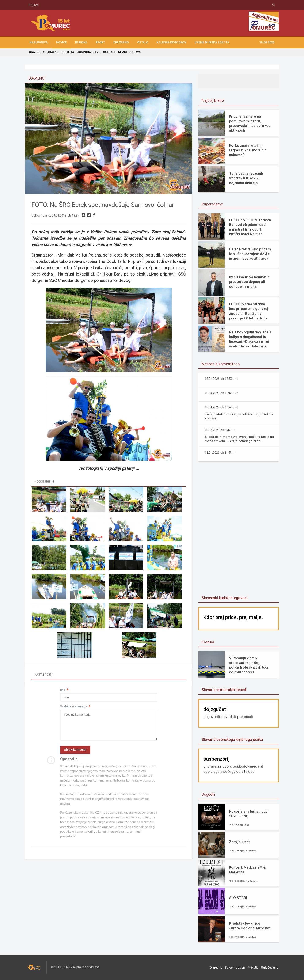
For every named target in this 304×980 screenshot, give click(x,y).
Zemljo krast (239, 842)
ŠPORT (100, 42)
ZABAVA (135, 52)
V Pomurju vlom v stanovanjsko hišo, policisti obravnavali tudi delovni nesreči (248, 665)
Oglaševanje (270, 967)
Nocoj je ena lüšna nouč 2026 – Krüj (248, 814)
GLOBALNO (51, 52)
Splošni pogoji (237, 967)
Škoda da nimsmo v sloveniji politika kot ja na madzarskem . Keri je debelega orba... (237, 439)
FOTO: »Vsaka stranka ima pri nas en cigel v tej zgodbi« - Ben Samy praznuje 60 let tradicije (248, 311)
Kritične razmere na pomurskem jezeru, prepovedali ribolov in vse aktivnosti (250, 123)
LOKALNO (34, 52)
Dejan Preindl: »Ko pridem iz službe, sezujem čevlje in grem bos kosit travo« (250, 254)
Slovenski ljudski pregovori (224, 598)
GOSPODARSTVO (88, 52)
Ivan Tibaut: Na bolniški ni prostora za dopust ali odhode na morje (249, 282)
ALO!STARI (238, 898)
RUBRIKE (81, 42)
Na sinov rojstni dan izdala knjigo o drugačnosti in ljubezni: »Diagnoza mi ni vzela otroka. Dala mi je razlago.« (250, 339)
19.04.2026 (267, 42)
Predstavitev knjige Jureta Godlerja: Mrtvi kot (250, 926)
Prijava (33, 5)
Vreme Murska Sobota (212, 42)
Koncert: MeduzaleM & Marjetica (247, 870)
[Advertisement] (239, 529)
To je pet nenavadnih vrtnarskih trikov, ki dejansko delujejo (246, 178)
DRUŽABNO (121, 42)
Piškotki (254, 967)
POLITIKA (68, 52)
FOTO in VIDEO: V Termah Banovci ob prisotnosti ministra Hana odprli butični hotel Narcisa (250, 227)
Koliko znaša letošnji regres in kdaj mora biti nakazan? (248, 150)
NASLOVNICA (39, 42)
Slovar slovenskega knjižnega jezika (232, 739)
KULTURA (109, 52)
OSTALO (143, 42)
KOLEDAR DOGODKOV (171, 42)
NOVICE (61, 42)
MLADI (122, 52)
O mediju (218, 967)
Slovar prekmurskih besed (224, 690)
